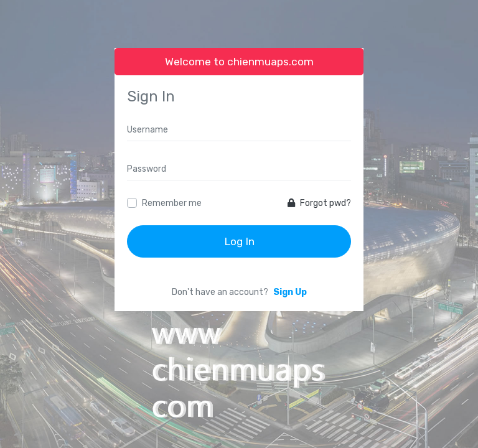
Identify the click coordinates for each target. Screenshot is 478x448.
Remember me (172, 203)
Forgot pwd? (319, 203)
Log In (239, 241)
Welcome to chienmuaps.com (239, 62)
